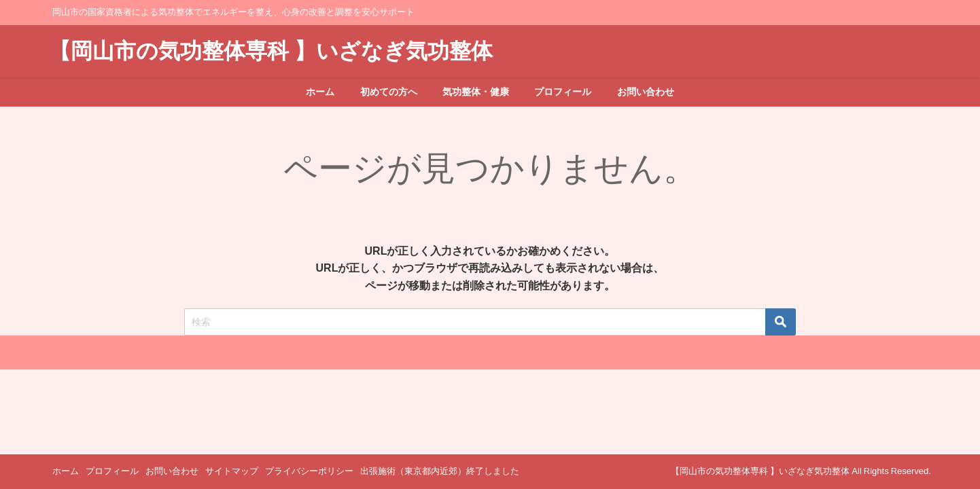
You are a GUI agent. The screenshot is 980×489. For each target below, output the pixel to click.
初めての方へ (389, 92)
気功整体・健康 (476, 92)
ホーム (320, 92)
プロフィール (563, 92)
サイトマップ (232, 471)
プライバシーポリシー (309, 471)
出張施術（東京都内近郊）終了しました (440, 471)
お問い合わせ (646, 92)
